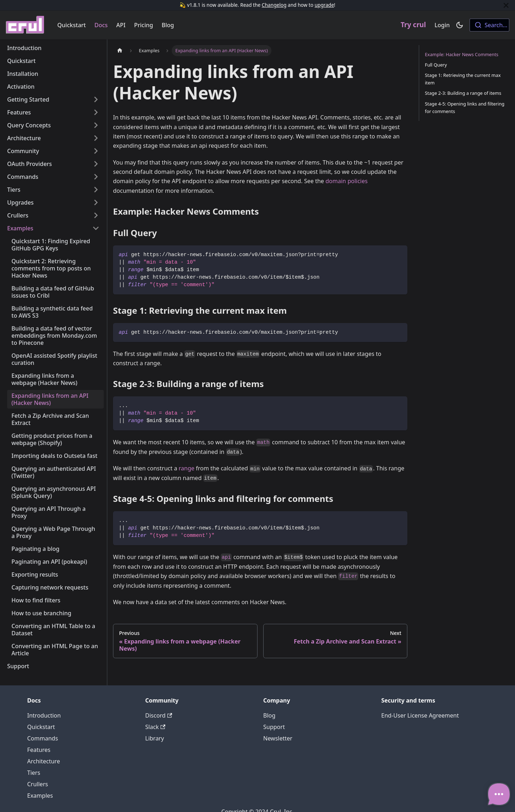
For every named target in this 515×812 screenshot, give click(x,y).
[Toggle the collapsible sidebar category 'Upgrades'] (96, 202)
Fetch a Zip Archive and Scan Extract (50, 419)
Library (154, 738)
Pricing (144, 25)
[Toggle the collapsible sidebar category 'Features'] (96, 112)
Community (23, 151)
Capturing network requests (50, 587)
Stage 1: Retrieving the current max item (463, 79)
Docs (101, 25)
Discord (159, 715)
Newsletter (278, 738)
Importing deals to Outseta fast (54, 456)
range (187, 468)
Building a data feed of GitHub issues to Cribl (53, 292)
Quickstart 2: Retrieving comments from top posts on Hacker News (51, 268)
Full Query (436, 65)
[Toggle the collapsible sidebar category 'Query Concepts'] (96, 125)
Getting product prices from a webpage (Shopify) (52, 439)
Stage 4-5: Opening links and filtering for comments (465, 107)
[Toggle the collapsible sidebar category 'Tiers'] (96, 190)
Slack (155, 727)
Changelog (274, 5)
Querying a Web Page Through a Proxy (53, 532)
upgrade (324, 5)
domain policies (347, 181)
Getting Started (28, 99)
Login (442, 25)
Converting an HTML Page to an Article (55, 650)
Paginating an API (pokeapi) (49, 562)
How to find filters (36, 600)
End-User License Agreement (420, 715)
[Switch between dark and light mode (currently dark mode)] (460, 25)
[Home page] (120, 51)
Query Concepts (29, 125)
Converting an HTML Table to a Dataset (53, 630)
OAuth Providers (30, 164)
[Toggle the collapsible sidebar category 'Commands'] (96, 177)
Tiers (14, 190)
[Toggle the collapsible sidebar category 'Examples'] (96, 228)
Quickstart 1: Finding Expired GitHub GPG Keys (51, 245)
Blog (168, 25)
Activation (21, 87)
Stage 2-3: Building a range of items (463, 93)
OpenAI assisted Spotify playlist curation (54, 359)
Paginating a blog (35, 549)
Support (18, 666)
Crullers (18, 215)
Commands (23, 177)
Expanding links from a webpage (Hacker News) (44, 379)
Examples (20, 228)
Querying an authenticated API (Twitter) (54, 472)
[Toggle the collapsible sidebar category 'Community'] (96, 151)
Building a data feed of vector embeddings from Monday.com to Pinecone (54, 336)
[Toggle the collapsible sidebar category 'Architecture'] (96, 138)
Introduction (24, 48)
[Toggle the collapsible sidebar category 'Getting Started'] (96, 99)
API (121, 25)
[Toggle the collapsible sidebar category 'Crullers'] (96, 215)
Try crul (413, 25)
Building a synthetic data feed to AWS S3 (52, 312)
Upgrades (20, 202)
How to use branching (41, 613)
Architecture (24, 138)
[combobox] (489, 25)
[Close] (506, 5)
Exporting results (35, 574)
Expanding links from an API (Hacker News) (50, 399)
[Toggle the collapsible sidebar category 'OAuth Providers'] (96, 164)
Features (19, 112)
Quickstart (72, 25)
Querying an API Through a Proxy (48, 512)
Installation (23, 74)
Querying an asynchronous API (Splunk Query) (54, 492)
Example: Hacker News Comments (462, 54)
